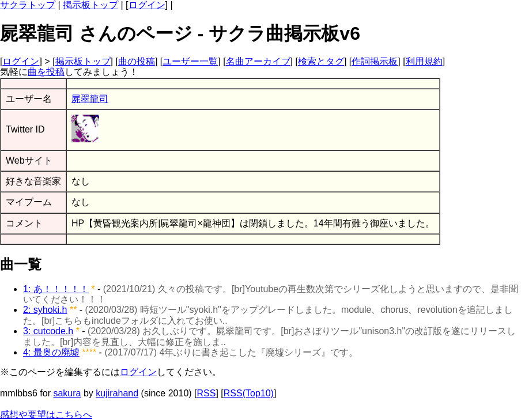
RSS (207, 393)
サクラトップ (28, 5)
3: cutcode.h (48, 331)
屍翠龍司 (90, 99)
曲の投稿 (137, 61)
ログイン (147, 5)
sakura (67, 393)
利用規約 (424, 61)
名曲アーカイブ (258, 61)
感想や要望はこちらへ (46, 415)
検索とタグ (321, 61)
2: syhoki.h (45, 310)
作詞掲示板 (375, 61)
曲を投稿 (46, 72)
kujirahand (117, 393)
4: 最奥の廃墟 (51, 352)
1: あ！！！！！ (56, 289)
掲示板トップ (90, 5)
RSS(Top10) (249, 393)
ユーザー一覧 (190, 61)
